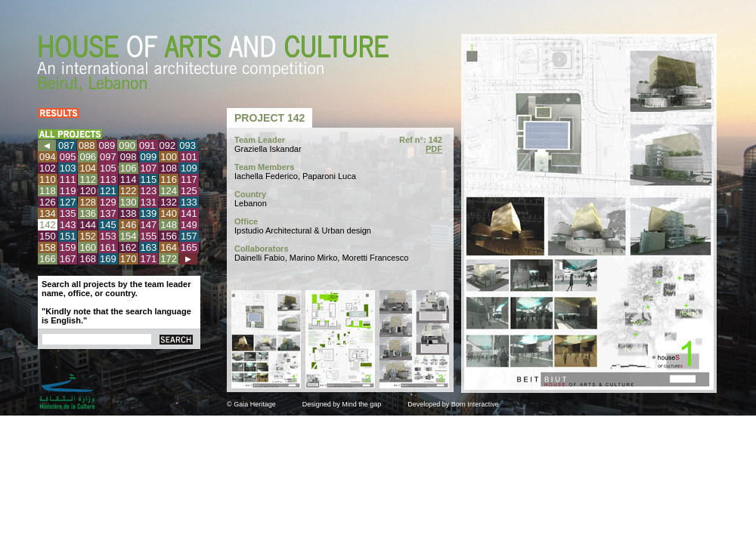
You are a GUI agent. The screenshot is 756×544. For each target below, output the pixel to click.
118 (48, 191)
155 (149, 236)
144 (88, 225)
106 (129, 168)
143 (68, 225)
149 (189, 225)
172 (169, 259)
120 (88, 191)
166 (48, 259)
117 (189, 179)
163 (149, 247)
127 (68, 202)
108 (169, 168)
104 (88, 168)
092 (168, 145)
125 (189, 191)
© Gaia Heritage (251, 404)
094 (48, 157)
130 (129, 202)
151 (68, 236)
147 (149, 225)
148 (169, 225)
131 (149, 202)
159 (68, 247)
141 (189, 213)
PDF (434, 149)
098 (129, 157)
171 (149, 259)
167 (68, 259)
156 (169, 236)
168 (88, 259)
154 (129, 236)
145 (108, 225)
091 (147, 145)
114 (129, 179)
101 (189, 157)
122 (129, 191)
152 (88, 236)
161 (108, 247)
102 (48, 168)
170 (129, 259)
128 (88, 202)
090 (127, 145)
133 (189, 202)
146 (129, 225)
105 (108, 168)
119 (68, 191)
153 (108, 236)
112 (88, 179)
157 (189, 236)
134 (48, 213)
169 (108, 259)
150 (48, 236)
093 (187, 145)
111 (68, 179)
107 (149, 168)
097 (108, 157)
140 (169, 213)
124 (169, 191)
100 (169, 157)
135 (68, 213)
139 (149, 213)
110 (48, 179)
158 (48, 247)
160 (88, 247)
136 (88, 213)
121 (108, 191)
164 (169, 247)
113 (108, 179)
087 (67, 145)
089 (107, 145)
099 (149, 157)
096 (88, 157)
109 (189, 168)
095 (68, 157)
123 (149, 191)
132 (169, 202)
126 (48, 202)
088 (87, 145)
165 (189, 247)
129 (108, 202)
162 (129, 247)
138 (129, 213)
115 (149, 179)
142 (48, 225)
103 (68, 168)
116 (169, 179)
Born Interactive (475, 404)
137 (108, 213)
